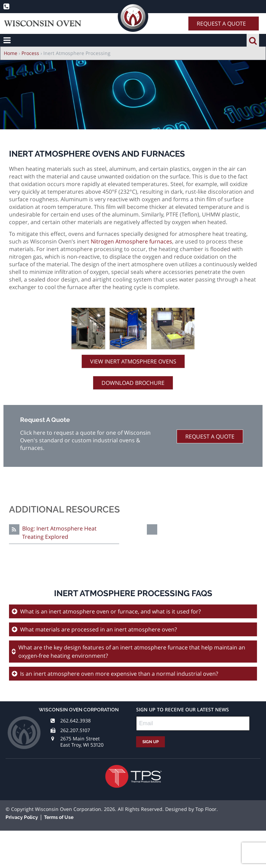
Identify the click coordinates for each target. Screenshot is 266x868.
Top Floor (206, 809)
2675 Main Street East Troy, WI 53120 (82, 742)
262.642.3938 (76, 721)
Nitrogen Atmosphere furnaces (131, 241)
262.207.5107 (75, 730)
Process (30, 53)
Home (11, 53)
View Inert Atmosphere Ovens (133, 361)
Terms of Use (59, 817)
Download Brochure (133, 383)
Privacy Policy (22, 817)
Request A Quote (221, 24)
